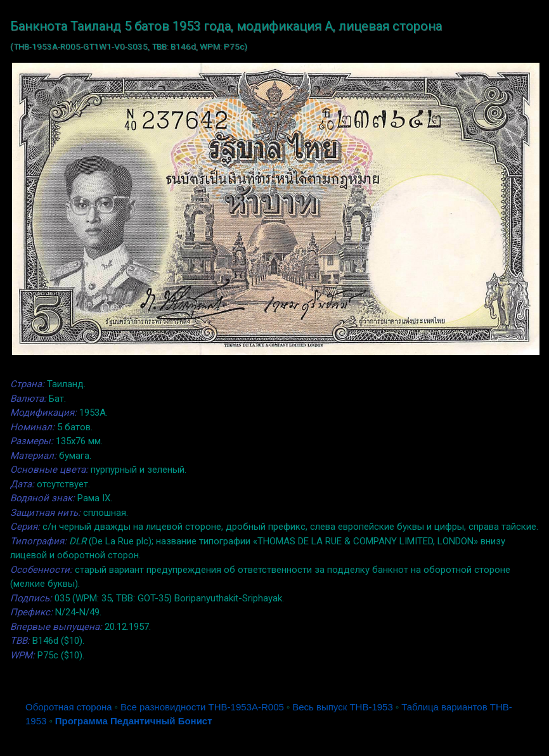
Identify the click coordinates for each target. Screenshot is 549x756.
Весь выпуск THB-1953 (343, 707)
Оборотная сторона (69, 707)
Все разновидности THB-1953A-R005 (202, 707)
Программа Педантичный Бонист (134, 721)
